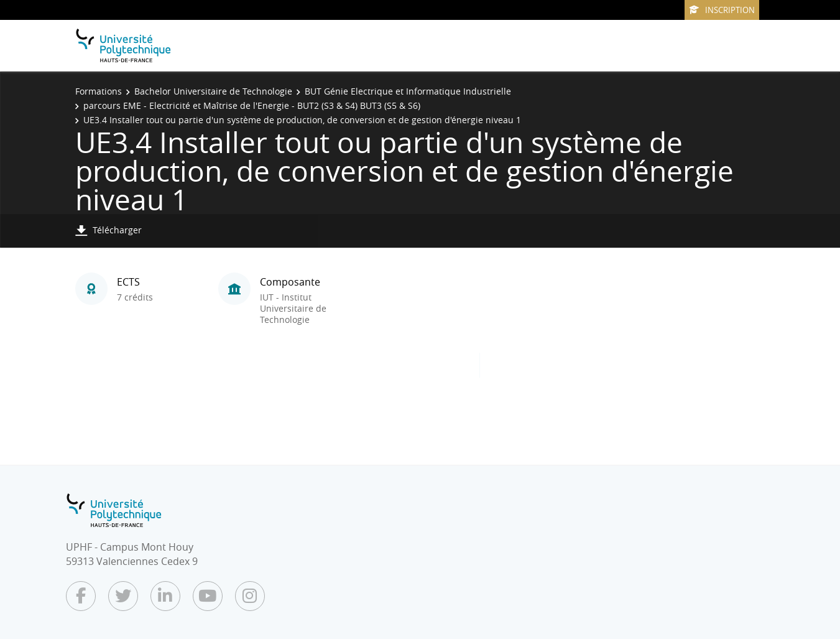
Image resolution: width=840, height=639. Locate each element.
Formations (99, 91)
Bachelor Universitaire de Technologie (213, 91)
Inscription (722, 10)
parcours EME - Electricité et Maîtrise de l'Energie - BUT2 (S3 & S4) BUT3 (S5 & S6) (252, 105)
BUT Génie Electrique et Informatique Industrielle (408, 91)
